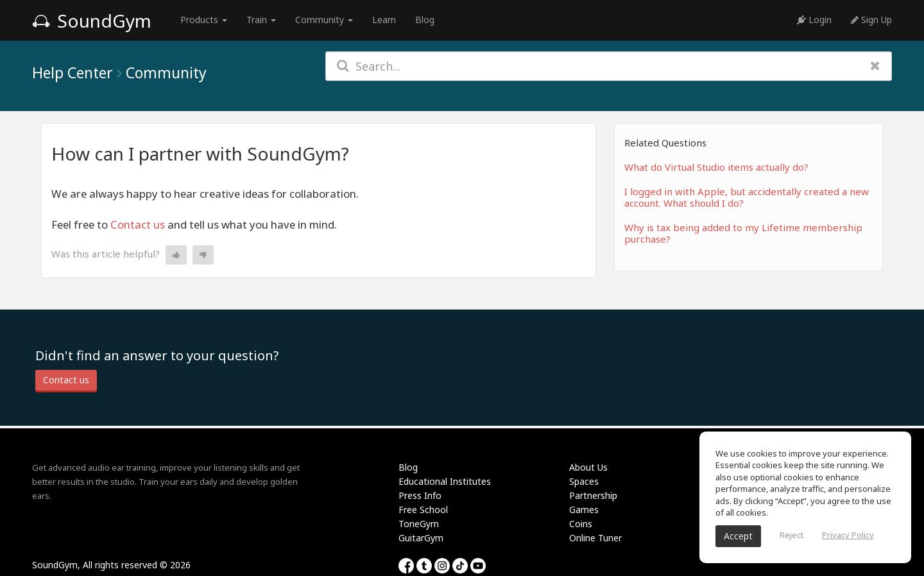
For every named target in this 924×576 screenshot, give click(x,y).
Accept (738, 536)
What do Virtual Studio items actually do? (716, 167)
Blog (425, 20)
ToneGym (419, 524)
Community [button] (324, 20)
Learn (384, 20)
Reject (791, 535)
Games (584, 510)
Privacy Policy (848, 535)
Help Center (73, 73)
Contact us (138, 224)
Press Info (420, 495)
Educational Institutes (445, 481)
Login (814, 20)
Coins (581, 524)
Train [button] (261, 20)
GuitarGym (421, 538)
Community (166, 73)
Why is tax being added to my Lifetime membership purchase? (743, 233)
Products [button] (204, 20)
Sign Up (871, 20)
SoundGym (92, 21)
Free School (423, 510)
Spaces (584, 481)
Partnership (593, 495)
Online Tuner (595, 538)
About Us (588, 467)
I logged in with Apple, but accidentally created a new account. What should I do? (747, 197)
